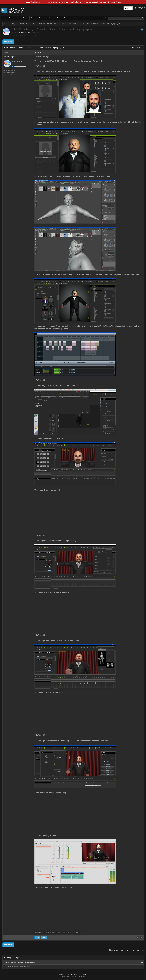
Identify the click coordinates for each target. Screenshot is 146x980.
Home (4, 18)
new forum (117, 2)
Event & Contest (24, 24)
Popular (26, 18)
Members (42, 18)
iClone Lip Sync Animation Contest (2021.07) (49, 24)
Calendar (34, 18)
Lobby (13, 24)
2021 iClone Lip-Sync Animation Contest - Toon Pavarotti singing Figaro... (95, 24)
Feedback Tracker (63, 18)
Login (136, 8)
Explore (11, 18)
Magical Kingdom (25, 32)
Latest (19, 18)
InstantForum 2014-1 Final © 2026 (76, 975)
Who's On (51, 18)
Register (142, 8)
